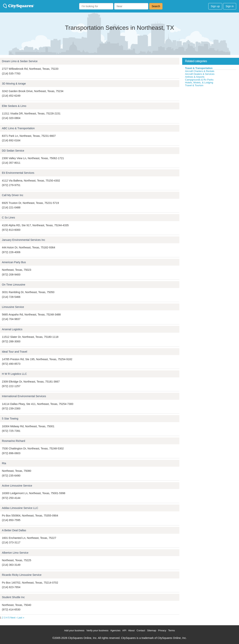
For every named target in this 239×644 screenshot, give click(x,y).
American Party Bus (14, 262)
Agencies (115, 630)
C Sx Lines (8, 218)
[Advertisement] (211, 115)
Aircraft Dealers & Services (200, 74)
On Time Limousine (14, 285)
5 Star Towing (10, 419)
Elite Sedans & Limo (14, 106)
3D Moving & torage (14, 84)
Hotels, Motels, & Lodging (199, 83)
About (131, 630)
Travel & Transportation (199, 68)
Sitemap (152, 630)
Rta (4, 463)
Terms (171, 630)
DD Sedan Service (13, 151)
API (124, 630)
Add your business (74, 630)
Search (156, 6)
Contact (141, 630)
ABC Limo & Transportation (18, 128)
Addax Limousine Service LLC (20, 508)
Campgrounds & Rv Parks (199, 80)
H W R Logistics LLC (14, 374)
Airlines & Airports (195, 77)
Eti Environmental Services (18, 173)
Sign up (215, 6)
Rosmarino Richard (13, 441)
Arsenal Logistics (12, 329)
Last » (21, 618)
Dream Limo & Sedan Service (20, 61)
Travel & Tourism (194, 85)
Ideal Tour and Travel (14, 352)
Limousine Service (13, 307)
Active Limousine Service (17, 486)
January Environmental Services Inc (23, 240)
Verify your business (97, 630)
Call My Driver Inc (13, 195)
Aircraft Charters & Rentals (200, 71)
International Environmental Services (24, 396)
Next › (14, 618)
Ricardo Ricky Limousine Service (22, 575)
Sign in (230, 6)
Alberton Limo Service (15, 553)
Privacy (162, 630)
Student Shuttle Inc (13, 597)
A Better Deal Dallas (14, 530)
